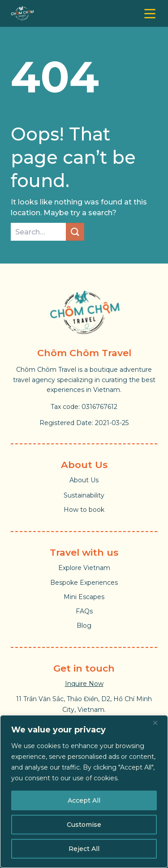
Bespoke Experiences (84, 583)
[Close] (159, 723)
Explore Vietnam (84, 568)
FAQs (84, 611)
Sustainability (84, 495)
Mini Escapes (84, 597)
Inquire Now (84, 684)
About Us (84, 480)
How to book (84, 510)
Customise (84, 825)
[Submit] (75, 232)
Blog (84, 625)
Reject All (84, 849)
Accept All (84, 800)
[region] (84, 791)
